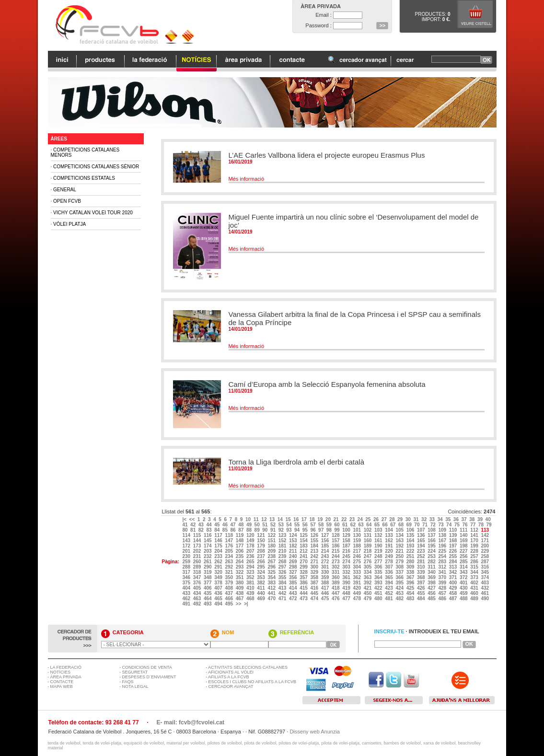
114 (187, 535)
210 (283, 551)
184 (315, 546)
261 (208, 562)
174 (208, 546)
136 (422, 535)
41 (185, 525)
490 (485, 599)
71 (426, 525)
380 (240, 583)
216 (347, 551)
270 (304, 562)
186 (336, 546)
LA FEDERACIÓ (66, 667)
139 (454, 535)
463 (198, 599)
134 (400, 535)
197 (454, 546)
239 (283, 556)
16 (297, 519)
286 (475, 562)
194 (422, 546)
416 (315, 588)
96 (313, 530)
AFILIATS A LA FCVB (228, 677)
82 (202, 530)
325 (272, 572)
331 (336, 572)
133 (389, 535)
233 (219, 556)
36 (457, 519)
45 (218, 525)
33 (433, 519)
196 (443, 546)
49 (250, 525)
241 (304, 556)
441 (272, 593)
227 (464, 551)
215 (336, 551)
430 (464, 588)
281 (422, 562)
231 (198, 556)
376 (198, 583)
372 (464, 577)
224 (432, 551)
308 (400, 567)
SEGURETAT (135, 672)
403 (485, 583)
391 (357, 583)
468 (251, 599)
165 (422, 541)
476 (336, 599)
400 (454, 583)
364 (379, 577)
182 (294, 546)
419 (347, 588)
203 (208, 551)
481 (389, 599)
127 (326, 535)
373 (475, 577)
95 (306, 530)
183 (304, 546)
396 (411, 583)
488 (464, 599)
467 (240, 599)
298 (294, 567)
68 (402, 525)
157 (336, 541)
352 (251, 577)
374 (485, 577)
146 (219, 541)
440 (261, 593)
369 (432, 577)
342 (454, 572)
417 (326, 588)
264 (240, 562)
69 (410, 525)
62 (354, 525)
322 (240, 572)
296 (272, 567)
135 (411, 535)
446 (326, 593)
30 (409, 519)
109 (443, 530)
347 (198, 577)
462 (187, 599)
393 (379, 583)
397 (422, 583)
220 (389, 551)
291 (219, 567)
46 (226, 525)
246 (357, 556)
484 (422, 599)
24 (361, 519)
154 (304, 541)
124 (294, 535)
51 (266, 525)
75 (458, 525)
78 (482, 525)
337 (400, 572)
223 (422, 551)
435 (208, 593)
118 (229, 535)
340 (432, 572)
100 (347, 530)
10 (249, 519)
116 (208, 535)
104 (389, 530)
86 (234, 530)
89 (258, 530)
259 (187, 562)
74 (450, 525)
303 (347, 567)
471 (283, 599)
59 (330, 525)
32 (425, 519)
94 (298, 530)
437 (229, 593)
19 (321, 519)
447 (336, 593)
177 (240, 546)
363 (368, 577)
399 (443, 583)
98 (330, 530)
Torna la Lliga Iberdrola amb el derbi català (297, 462)
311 (432, 567)
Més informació (247, 179)
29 (401, 519)
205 (229, 551)
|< (185, 519)
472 (294, 599)
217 (357, 551)
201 (187, 551)
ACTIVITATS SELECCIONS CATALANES (248, 667)
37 (465, 519)
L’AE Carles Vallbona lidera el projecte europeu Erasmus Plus (327, 155)
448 (347, 593)
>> (239, 604)
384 (283, 583)
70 (417, 525)
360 (336, 577)
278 (389, 562)
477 (347, 599)
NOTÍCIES (61, 672)
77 (474, 525)
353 (261, 577)
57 (313, 525)
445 (315, 593)
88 (250, 530)
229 (485, 551)
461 (485, 593)
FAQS (128, 682)
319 (208, 572)
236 (251, 556)
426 (422, 588)
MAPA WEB (62, 686)
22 (345, 519)
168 (454, 541)
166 (432, 541)
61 (346, 525)
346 (187, 577)
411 (261, 588)
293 (240, 567)
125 (304, 535)
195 (432, 546)
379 (229, 583)
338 (411, 572)
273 (336, 562)
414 (294, 588)
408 (229, 588)
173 (198, 546)
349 (219, 577)
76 (465, 525)
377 (208, 583)
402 (475, 583)
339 (422, 572)
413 (283, 588)
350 (229, 577)
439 (251, 593)
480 (379, 599)
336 (389, 572)
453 (400, 593)
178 (251, 546)
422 (379, 588)
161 (379, 541)
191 (389, 546)
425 (411, 588)
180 (272, 546)
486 (443, 599)
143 (187, 541)
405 (198, 588)
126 (315, 535)
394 (389, 583)
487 (454, 599)
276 (368, 562)
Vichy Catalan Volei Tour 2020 (93, 213)
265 (251, 562)
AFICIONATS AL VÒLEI (231, 672)
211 (294, 551)
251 (411, 556)
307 (389, 567)
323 (251, 572)
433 (187, 593)
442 (283, 593)
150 (261, 541)
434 (198, 593)
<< (193, 519)
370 (443, 577)
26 (377, 519)
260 (198, 562)
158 (347, 541)
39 (481, 519)
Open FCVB (67, 201)
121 (261, 535)
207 (251, 551)
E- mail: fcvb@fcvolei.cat (190, 722)
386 (304, 583)
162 (389, 541)
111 (464, 530)
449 (357, 593)
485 (432, 599)
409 (240, 588)
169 (464, 541)
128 (336, 535)
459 (464, 593)
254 (443, 556)
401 (464, 583)
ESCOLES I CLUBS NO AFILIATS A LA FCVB (252, 682)
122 (272, 535)
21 (337, 519)
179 (261, 546)
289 (198, 567)
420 (357, 588)
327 (294, 572)
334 (368, 572)
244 (336, 556)
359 (326, 577)
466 (229, 599)
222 (411, 551)
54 (289, 525)
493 (208, 604)
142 (485, 535)
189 (368, 546)
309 (411, 567)
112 (475, 530)
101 (357, 530)
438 (240, 593)
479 (368, 599)
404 (187, 588)
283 (443, 562)
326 (283, 572)
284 (454, 562)
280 (411, 562)
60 (337, 525)
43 (202, 525)
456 (432, 593)
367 (411, 577)
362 (357, 577)
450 (368, 593)
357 (304, 577)
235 (240, 556)
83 (209, 530)
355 (283, 577)
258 (485, 556)
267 (272, 562)
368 (422, 577)
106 (411, 530)
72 (434, 525)
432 (485, 588)
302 (336, 567)
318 (198, 572)
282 (432, 562)
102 (368, 530)
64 (370, 525)
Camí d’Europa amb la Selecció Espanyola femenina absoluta (327, 384)
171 (485, 541)
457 (443, 593)
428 (443, 588)
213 (315, 551)
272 (326, 562)
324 (261, 572)
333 (357, 572)
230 (187, 556)
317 (187, 572)
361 (347, 577)
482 (400, 599)
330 (326, 572)
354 (272, 577)
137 (432, 535)
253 (432, 556)
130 (357, 535)
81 (194, 530)
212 (304, 551)
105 (400, 530)
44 (209, 525)
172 (187, 546)
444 (304, 593)
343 (464, 572)
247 (368, 556)
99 (337, 530)
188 (357, 546)
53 (282, 525)
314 (464, 567)
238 (272, 556)
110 (454, 530)
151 (272, 541)
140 (464, 535)
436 (219, 593)
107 (422, 530)
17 (305, 519)
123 (283, 535)
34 (440, 519)
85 (226, 530)
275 (357, 562)
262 (219, 562)
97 (322, 530)
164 (411, 541)
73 (441, 525)
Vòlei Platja (69, 224)
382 (261, 583)
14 (281, 519)
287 (485, 562)
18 (313, 519)
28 (393, 519)
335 (379, 572)
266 (261, 562)
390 (347, 583)
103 (379, 530)
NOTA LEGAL (135, 686)
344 (475, 572)
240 (294, 556)
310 (422, 567)
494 (219, 604)
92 (282, 530)
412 (272, 588)
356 (294, 577)
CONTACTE (62, 682)
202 (198, 551)
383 (272, 583)
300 (315, 567)
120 (251, 535)
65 (378, 525)
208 (261, 551)
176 (229, 546)
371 (454, 577)
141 (475, 535)
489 (475, 599)
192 (400, 546)
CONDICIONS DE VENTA (147, 667)
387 (315, 583)
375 (187, 583)
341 (443, 572)
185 (326, 546)
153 (294, 541)
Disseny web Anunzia (315, 732)
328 (304, 572)
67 (394, 525)
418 (336, 588)
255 (454, 556)
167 (443, 541)
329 (315, 572)
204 (219, 551)
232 (208, 556)
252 (422, 556)
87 (242, 530)
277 (379, 562)
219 (379, 551)
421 (368, 588)
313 (454, 567)
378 (219, 583)
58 (322, 525)
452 (389, 593)
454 (411, 593)
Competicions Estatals (84, 178)
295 (261, 567)
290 (208, 567)
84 (218, 530)
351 (240, 577)
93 (289, 530)
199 (475, 546)
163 (400, 541)
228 (475, 551)
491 (187, 604)
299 (304, 567)
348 (208, 577)
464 (208, 599)
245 (347, 556)
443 (294, 593)
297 (283, 567)
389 (336, 583)
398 (432, 583)
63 (362, 525)
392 (368, 583)
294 (251, 567)
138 (443, 535)
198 (464, 546)
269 (294, 562)
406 (208, 588)
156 (326, 541)
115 (198, 535)
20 (329, 519)
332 (347, 572)
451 (379, 593)
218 (368, 551)
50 (258, 525)
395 (400, 583)
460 (475, 593)
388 (326, 583)
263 (229, 562)
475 (326, 599)
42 (194, 525)
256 (464, 556)
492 (198, 604)
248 (379, 556)
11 (257, 519)
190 (379, 546)
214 (326, 551)
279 (400, 562)
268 (283, 562)
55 (298, 525)
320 (219, 572)
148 (240, 541)
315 (475, 567)
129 (347, 535)
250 (400, 556)
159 (357, 541)
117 (219, 535)
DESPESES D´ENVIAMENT (149, 677)
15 (289, 519)
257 (475, 556)
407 (219, 588)
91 (274, 530)
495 (229, 604)
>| (247, 604)
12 (265, 519)
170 (475, 541)
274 (347, 562)
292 (229, 567)
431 (475, 588)
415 (304, 588)
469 (261, 599)
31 (417, 519)
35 (449, 519)
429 (454, 588)
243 (326, 556)
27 (385, 519)
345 (485, 572)
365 (389, 577)
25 (369, 519)
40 (489, 519)
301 (326, 567)
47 (234, 525)
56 (306, 525)
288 (187, 567)
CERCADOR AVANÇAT (231, 686)
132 (379, 535)
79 (490, 525)
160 (368, 541)
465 (219, 599)
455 (422, 593)
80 (185, 530)
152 (283, 541)
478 (357, 599)
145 (208, 541)
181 (283, 546)
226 (454, 551)
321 (229, 572)
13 (273, 519)
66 (386, 525)
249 (389, 556)
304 (357, 567)
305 (368, 567)
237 (261, 556)
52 (274, 525)
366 (400, 577)
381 (251, 583)
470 (272, 599)
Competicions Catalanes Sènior (96, 167)
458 (454, 593)
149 (251, 541)
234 (229, 556)
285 (464, 562)
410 (251, 588)
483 (411, 599)
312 (443, 567)
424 (400, 588)
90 (266, 530)
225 (443, 551)
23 (353, 519)
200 (485, 546)
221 (400, 551)
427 (432, 588)
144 (198, 541)
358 (315, 577)
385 (294, 583)
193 (411, 546)
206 (240, 551)
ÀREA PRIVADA (66, 677)
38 (473, 519)
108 (432, 530)
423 (389, 588)
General (65, 190)
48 (242, 525)
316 (485, 567)
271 (315, 562)
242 (315, 556)
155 (315, 541)
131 (368, 535)
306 (379, 567)
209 (272, 551)
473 (304, 599)
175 (219, 546)
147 (229, 541)
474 (315, 599)
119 (240, 535)
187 (347, 546)
